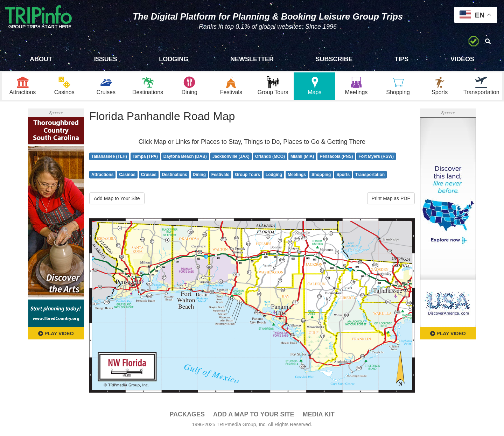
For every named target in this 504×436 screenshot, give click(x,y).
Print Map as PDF (391, 199)
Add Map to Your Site (117, 199)
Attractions (102, 176)
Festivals (220, 176)
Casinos (127, 176)
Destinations (175, 176)
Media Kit (318, 415)
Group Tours (247, 176)
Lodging (174, 59)
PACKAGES (187, 415)
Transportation (370, 176)
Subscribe (334, 59)
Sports (343, 176)
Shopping (321, 176)
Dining (199, 176)
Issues (106, 59)
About (41, 59)
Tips (401, 59)
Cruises (149, 176)
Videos (462, 59)
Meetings (297, 176)
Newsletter (252, 59)
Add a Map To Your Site (254, 415)
